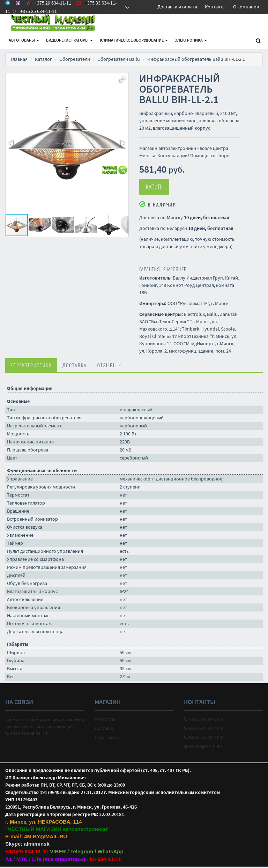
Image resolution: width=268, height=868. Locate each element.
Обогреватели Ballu (119, 59)
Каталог (43, 59)
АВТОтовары (24, 40)
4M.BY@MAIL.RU (203, 748)
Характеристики (31, 366)
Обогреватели (75, 59)
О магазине (107, 739)
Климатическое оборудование (134, 40)
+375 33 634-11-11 (204, 730)
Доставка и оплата (177, 7)
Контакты (215, 7)
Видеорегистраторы (69, 40)
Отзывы (109, 366)
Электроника (191, 40)
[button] (122, 80)
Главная (19, 59)
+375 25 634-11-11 (204, 739)
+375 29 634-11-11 (204, 721)
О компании (246, 7)
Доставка (75, 366)
